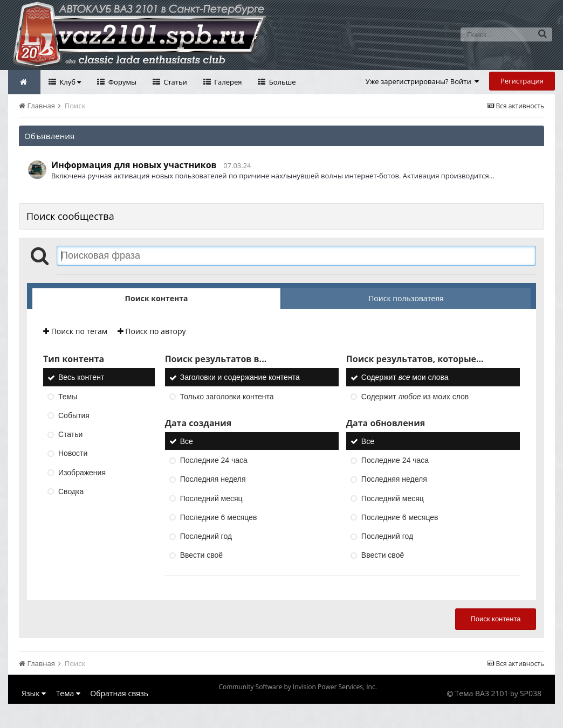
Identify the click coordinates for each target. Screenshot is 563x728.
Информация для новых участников (134, 165)
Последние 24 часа (214, 460)
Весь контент (81, 378)
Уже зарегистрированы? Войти (423, 81)
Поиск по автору (152, 331)
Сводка (71, 491)
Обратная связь (119, 693)
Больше (281, 82)
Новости (73, 454)
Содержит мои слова (405, 378)
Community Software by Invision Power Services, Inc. (297, 687)
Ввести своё (201, 556)
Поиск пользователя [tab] (406, 298)
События (74, 415)
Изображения (82, 473)
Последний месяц (211, 498)
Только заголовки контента (227, 397)
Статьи (174, 82)
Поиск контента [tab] (157, 298)
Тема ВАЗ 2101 (482, 693)
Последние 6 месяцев (219, 517)
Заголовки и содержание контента (240, 378)
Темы (68, 397)
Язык (34, 693)
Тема (68, 693)
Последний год (206, 536)
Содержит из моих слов (415, 397)
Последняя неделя (213, 480)
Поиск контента (495, 619)
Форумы (121, 82)
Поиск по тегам (75, 331)
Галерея (227, 82)
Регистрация (522, 81)
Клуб (69, 82)
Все (187, 441)
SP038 (531, 693)
